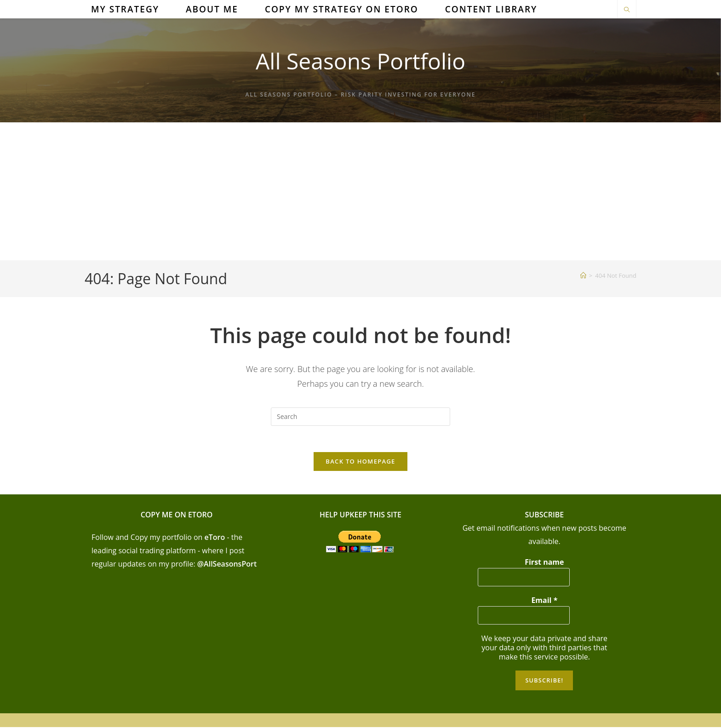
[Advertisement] (360, 191)
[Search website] (627, 10)
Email (544, 602)
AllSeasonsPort (230, 565)
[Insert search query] (360, 417)
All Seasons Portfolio (360, 61)
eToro (215, 539)
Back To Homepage (360, 463)
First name (544, 563)
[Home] (583, 275)
